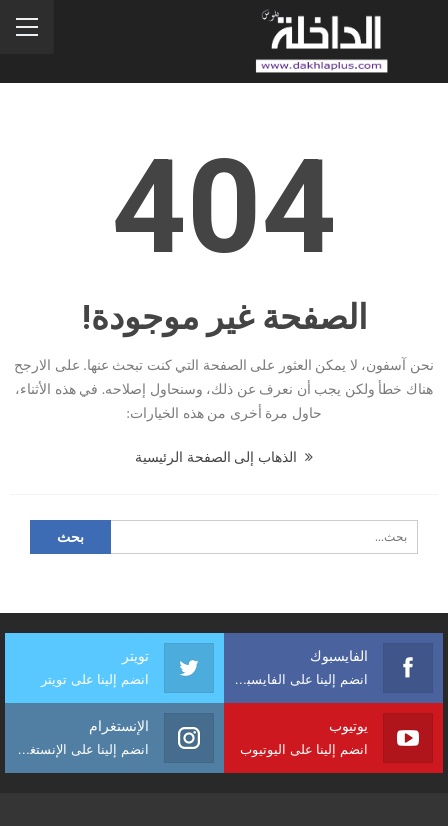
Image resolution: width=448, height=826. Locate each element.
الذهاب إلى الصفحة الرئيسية (224, 457)
